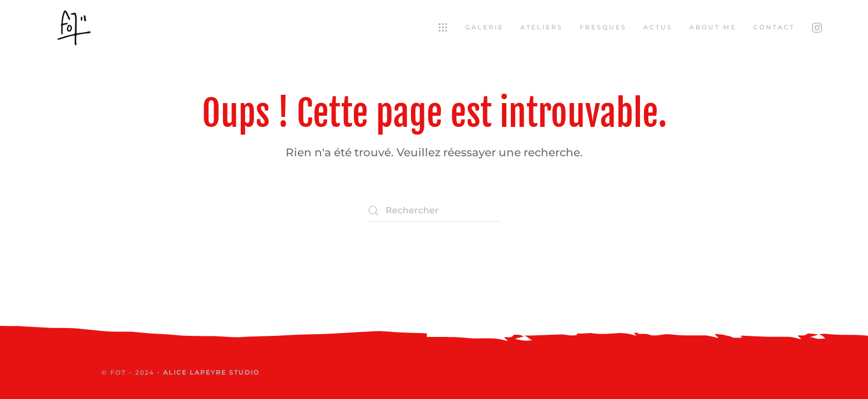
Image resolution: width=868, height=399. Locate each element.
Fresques (603, 27)
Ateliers (542, 27)
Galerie (484, 27)
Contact (774, 27)
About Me (713, 27)
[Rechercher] (434, 211)
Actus (658, 27)
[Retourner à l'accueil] (74, 28)
